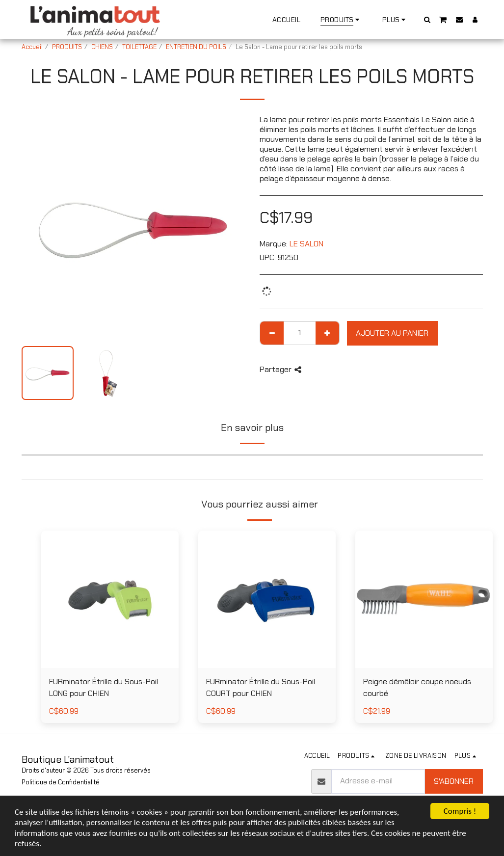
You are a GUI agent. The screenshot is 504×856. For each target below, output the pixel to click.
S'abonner (454, 781)
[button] (427, 19)
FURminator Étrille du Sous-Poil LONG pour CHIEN (104, 687)
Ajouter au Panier (392, 333)
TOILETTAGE (139, 47)
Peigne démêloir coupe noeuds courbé (417, 687)
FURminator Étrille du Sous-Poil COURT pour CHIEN (261, 687)
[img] (424, 599)
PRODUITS (67, 47)
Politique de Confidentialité (61, 782)
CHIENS (102, 47)
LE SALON (306, 244)
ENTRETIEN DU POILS (196, 47)
